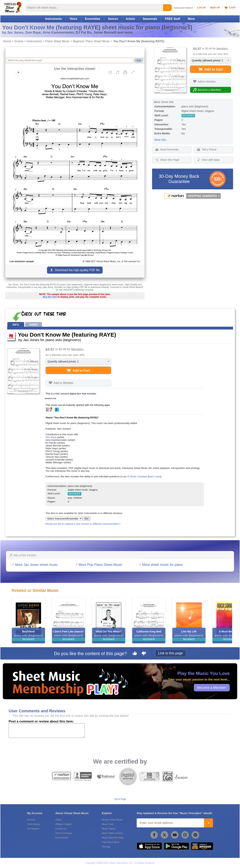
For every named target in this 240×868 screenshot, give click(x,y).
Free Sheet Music (111, 842)
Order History (34, 824)
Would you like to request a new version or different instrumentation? (83, 524)
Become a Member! (212, 687)
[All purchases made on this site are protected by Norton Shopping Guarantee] (193, 198)
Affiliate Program (64, 824)
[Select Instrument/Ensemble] (64, 519)
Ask (139, 60)
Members (222, 48)
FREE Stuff (172, 19)
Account (31, 820)
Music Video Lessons (112, 833)
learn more (155, 476)
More (191, 19)
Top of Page (120, 799)
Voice (73, 19)
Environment (62, 838)
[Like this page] (135, 654)
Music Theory (109, 829)
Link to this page (171, 653)
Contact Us (61, 829)
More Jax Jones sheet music (36, 565)
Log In (201, 8)
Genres (113, 19)
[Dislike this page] (144, 654)
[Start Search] (167, 8)
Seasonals (150, 19)
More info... (161, 140)
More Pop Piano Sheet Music (100, 565)
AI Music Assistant (137, 476)
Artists (130, 19)
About (58, 820)
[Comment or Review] (47, 731)
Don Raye (51, 437)
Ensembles (93, 19)
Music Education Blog (113, 838)
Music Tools (108, 824)
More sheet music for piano (162, 565)
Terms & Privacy (63, 833)
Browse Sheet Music (112, 820)
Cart (230, 8)
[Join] (208, 823)
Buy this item (50, 297)
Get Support (33, 829)
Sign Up (215, 8)
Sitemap (106, 847)
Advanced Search (183, 8)
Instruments (54, 19)
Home (7, 41)
